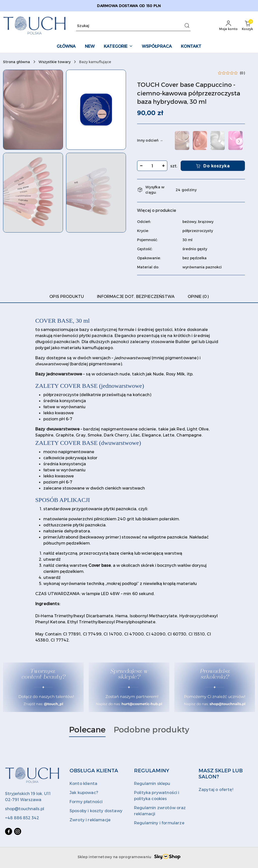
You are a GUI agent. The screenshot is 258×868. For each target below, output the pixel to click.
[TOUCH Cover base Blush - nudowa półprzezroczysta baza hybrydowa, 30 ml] (200, 141)
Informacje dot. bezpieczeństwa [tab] (136, 296)
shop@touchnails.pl (25, 809)
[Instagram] (18, 831)
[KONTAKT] (191, 47)
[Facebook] (9, 831)
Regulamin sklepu (152, 783)
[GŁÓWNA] (66, 47)
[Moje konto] (229, 26)
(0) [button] (242, 73)
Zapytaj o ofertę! (216, 789)
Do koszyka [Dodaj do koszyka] (213, 166)
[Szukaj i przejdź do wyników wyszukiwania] (187, 26)
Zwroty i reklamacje (90, 820)
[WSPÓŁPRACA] (157, 47)
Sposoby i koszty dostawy (96, 811)
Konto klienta (83, 783)
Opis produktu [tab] (67, 296)
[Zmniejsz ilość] (141, 166)
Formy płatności (86, 801)
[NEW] (90, 47)
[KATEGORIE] (118, 47)
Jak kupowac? (84, 792)
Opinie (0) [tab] (198, 296)
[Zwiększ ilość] (163, 166)
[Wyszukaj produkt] (133, 26)
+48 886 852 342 (22, 818)
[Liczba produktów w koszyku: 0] (247, 26)
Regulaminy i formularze (159, 823)
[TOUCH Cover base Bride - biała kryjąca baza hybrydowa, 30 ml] (218, 141)
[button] (33, 110)
